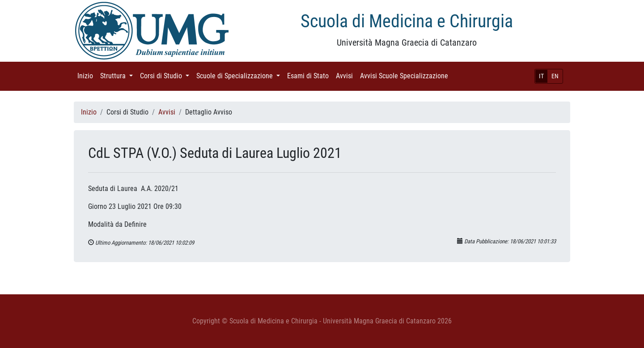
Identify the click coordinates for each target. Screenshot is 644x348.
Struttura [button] (118, 75)
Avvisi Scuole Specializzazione (406, 75)
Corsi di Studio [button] (166, 75)
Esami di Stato (310, 75)
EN (555, 76)
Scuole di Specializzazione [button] (240, 75)
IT (541, 76)
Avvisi (346, 75)
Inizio (87, 75)
